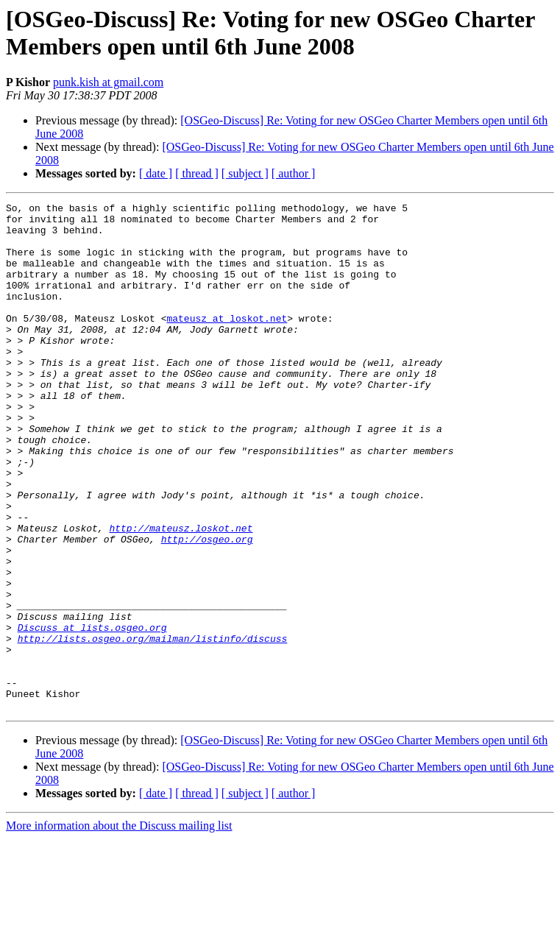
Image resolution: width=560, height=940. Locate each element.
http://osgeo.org (207, 607)
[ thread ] (197, 173)
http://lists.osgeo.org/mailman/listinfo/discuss (153, 727)
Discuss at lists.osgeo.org (92, 713)
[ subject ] (245, 173)
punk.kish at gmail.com (108, 82)
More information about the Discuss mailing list (119, 927)
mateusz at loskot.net (227, 342)
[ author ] (294, 173)
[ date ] (156, 173)
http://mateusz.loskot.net (181, 594)
